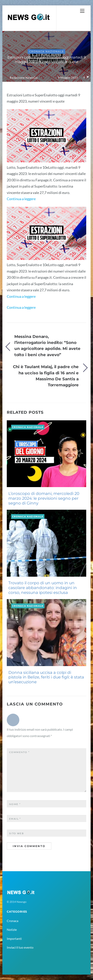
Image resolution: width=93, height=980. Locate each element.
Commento (19, 752)
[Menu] (82, 11)
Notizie (12, 930)
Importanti (14, 939)
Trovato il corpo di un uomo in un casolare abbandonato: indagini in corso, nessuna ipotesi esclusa (43, 588)
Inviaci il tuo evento (20, 947)
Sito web (17, 833)
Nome (15, 804)
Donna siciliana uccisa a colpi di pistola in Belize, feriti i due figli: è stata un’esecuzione (46, 677)
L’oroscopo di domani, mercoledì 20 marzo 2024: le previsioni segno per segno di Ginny (44, 498)
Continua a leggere (21, 199)
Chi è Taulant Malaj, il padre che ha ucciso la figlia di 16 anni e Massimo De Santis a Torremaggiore (46, 376)
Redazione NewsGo (24, 78)
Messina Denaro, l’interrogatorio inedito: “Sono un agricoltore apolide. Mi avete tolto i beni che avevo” (47, 346)
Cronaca (13, 921)
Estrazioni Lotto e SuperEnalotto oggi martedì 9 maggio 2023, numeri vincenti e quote (46, 60)
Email (15, 819)
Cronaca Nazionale (47, 51)
